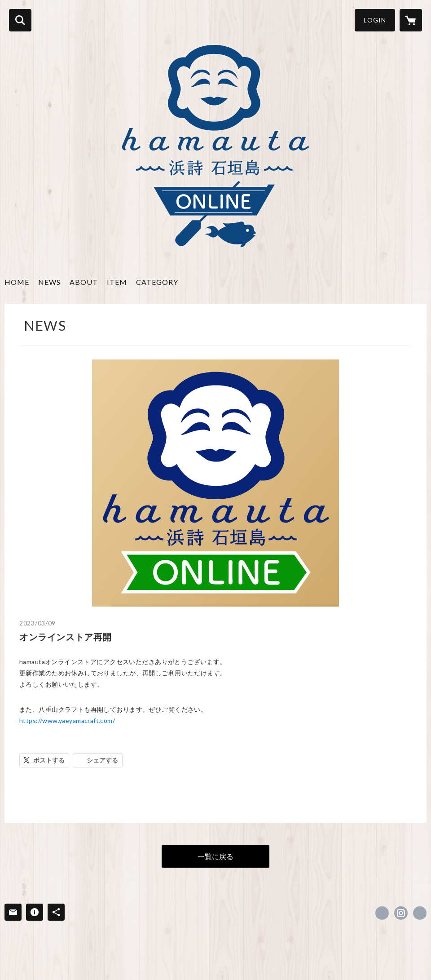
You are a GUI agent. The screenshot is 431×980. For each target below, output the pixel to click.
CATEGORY (157, 282)
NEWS (49, 282)
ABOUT (84, 282)
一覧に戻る (215, 856)
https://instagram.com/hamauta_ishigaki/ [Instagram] (401, 913)
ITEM (117, 282)
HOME (17, 282)
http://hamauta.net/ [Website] (420, 913)
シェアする (102, 760)
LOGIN (375, 20)
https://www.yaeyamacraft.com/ (67, 721)
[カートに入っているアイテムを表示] (411, 20)
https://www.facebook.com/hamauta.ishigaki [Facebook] (382, 913)
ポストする (49, 760)
